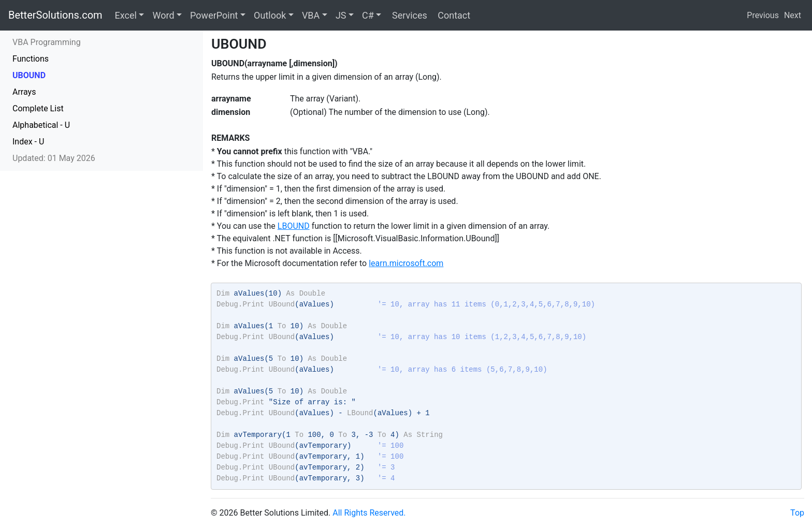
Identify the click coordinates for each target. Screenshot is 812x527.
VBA (311, 15)
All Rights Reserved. (369, 513)
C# (368, 15)
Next (793, 15)
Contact (453, 15)
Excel (126, 15)
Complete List (38, 108)
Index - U (28, 142)
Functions (31, 59)
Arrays (24, 92)
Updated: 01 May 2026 (54, 158)
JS (341, 15)
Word (163, 15)
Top (797, 513)
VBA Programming (47, 42)
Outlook (270, 15)
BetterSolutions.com (55, 15)
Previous (763, 15)
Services (408, 15)
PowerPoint (214, 15)
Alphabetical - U (41, 125)
